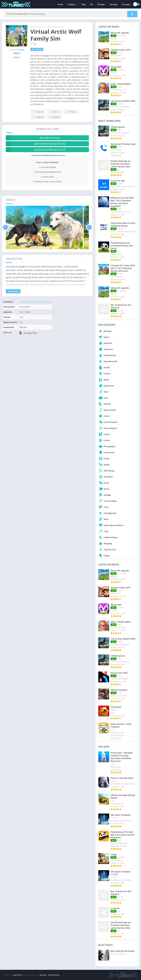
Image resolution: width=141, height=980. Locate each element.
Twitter (53, 112)
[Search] (70, 14)
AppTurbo (17, 975)
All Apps (101, 4)
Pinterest (70, 112)
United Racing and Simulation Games (35, 302)
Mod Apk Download (33, 138)
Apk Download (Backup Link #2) (36, 144)
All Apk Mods (54, 975)
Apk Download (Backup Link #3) (36, 150)
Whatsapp (54, 117)
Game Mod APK (44, 27)
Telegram (38, 117)
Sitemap (43, 975)
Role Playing (58, 27)
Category (72, 4)
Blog (84, 4)
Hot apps (126, 4)
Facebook (38, 112)
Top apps (113, 4)
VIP (91, 4)
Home (60, 4)
